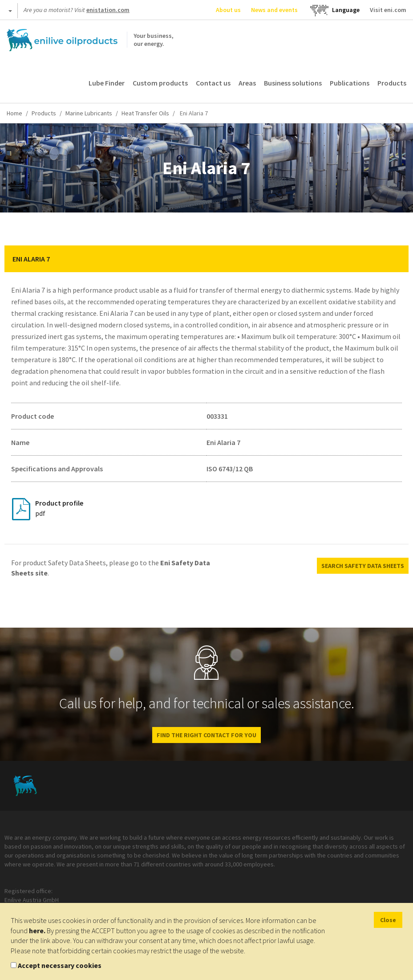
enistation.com (108, 10)
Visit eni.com (388, 10)
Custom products (160, 83)
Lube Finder (107, 83)
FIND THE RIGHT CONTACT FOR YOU (206, 735)
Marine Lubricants (89, 113)
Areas (247, 83)
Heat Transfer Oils (145, 113)
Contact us (213, 83)
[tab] (206, 259)
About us (228, 10)
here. (37, 931)
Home (14, 113)
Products (392, 83)
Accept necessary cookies (60, 965)
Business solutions (293, 83)
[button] (395, 259)
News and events (274, 10)
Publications (350, 83)
